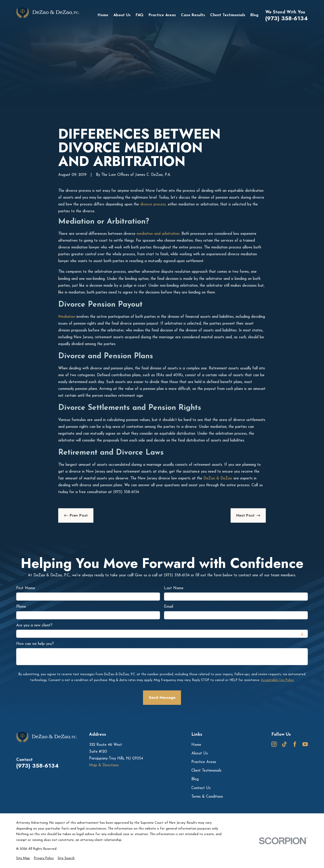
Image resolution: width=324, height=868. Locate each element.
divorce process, (153, 205)
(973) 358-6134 (287, 18)
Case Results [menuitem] (193, 15)
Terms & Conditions (207, 797)
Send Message (162, 697)
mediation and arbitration (157, 234)
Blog (195, 779)
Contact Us (201, 788)
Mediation (67, 317)
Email (169, 607)
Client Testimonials (206, 771)
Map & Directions (104, 765)
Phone (21, 607)
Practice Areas (204, 762)
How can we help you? (35, 644)
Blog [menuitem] (254, 15)
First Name (26, 588)
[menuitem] (23, 859)
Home (196, 745)
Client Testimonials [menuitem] (228, 15)
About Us (200, 754)
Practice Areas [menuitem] (162, 15)
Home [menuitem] (103, 15)
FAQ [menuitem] (140, 15)
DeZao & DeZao (217, 479)
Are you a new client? (34, 626)
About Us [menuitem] (122, 15)
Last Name (174, 588)
